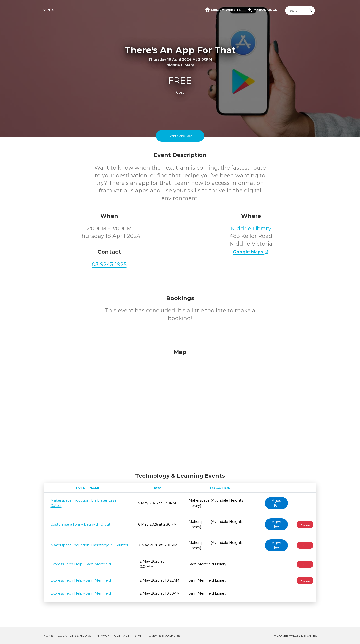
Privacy (103, 635)
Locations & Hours (74, 635)
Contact (122, 635)
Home (48, 635)
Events (48, 10)
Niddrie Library (251, 229)
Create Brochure (164, 635)
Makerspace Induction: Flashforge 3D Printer (89, 545)
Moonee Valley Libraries (295, 635)
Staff (139, 635)
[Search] (296, 11)
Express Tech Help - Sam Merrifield (81, 564)
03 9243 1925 (109, 264)
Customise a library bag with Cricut (80, 524)
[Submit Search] (310, 11)
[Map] (180, 410)
